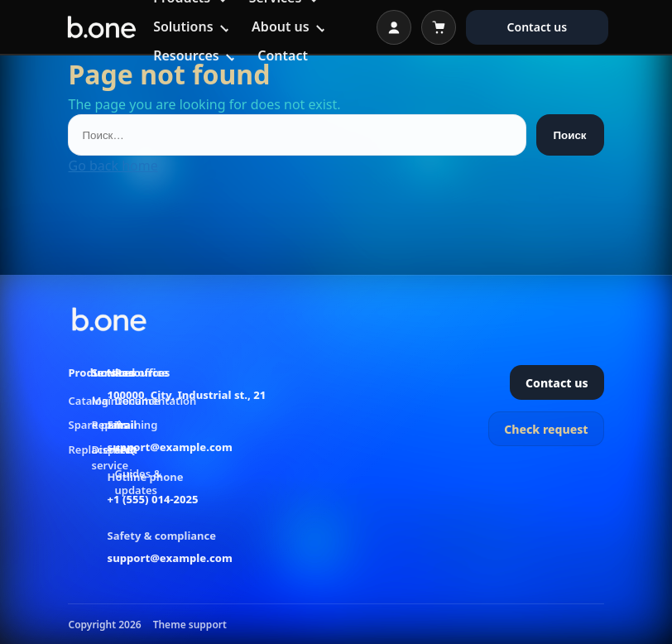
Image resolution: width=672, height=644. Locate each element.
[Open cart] (439, 27)
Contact (283, 55)
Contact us (538, 27)
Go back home (113, 166)
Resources (186, 55)
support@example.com (170, 447)
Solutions (183, 26)
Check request (546, 429)
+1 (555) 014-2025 (153, 499)
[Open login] (394, 27)
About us (281, 26)
